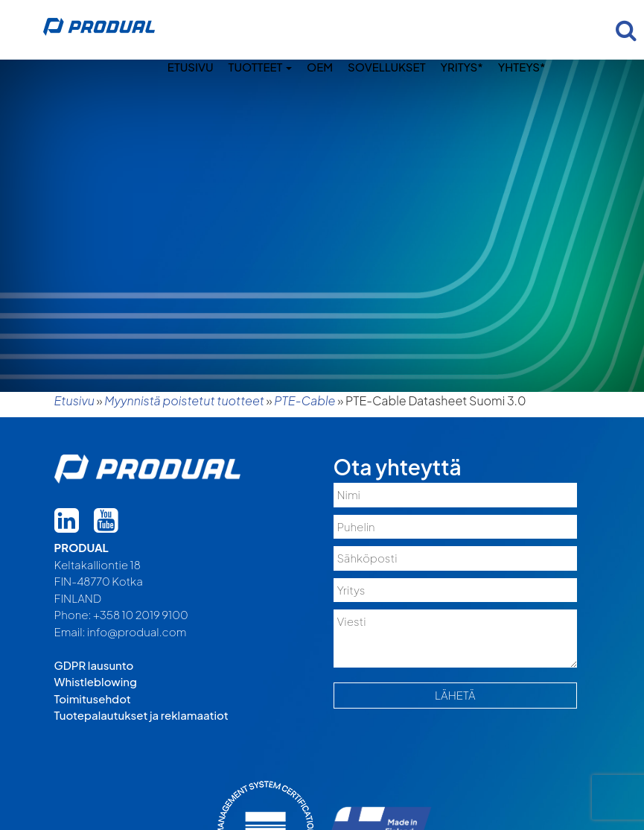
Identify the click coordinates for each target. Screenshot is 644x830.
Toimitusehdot (93, 698)
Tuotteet (260, 67)
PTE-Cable (305, 400)
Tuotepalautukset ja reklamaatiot (141, 715)
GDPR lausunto (94, 665)
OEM (320, 67)
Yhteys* (522, 67)
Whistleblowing (96, 681)
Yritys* (461, 67)
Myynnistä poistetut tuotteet (184, 400)
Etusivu (191, 67)
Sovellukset (386, 67)
